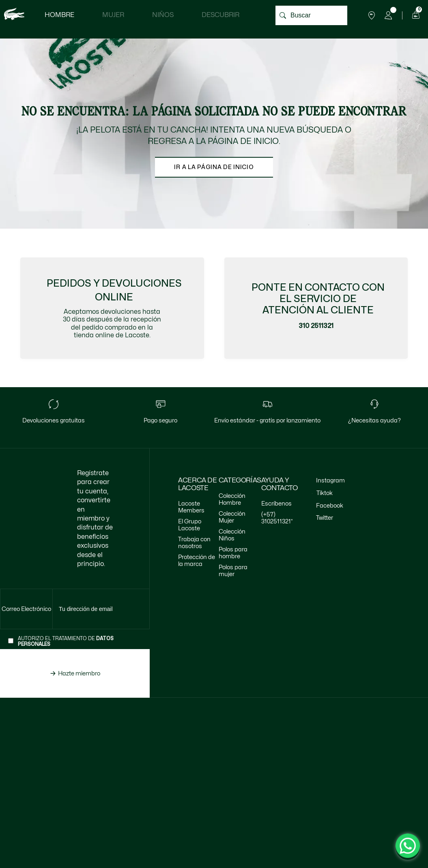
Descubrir (220, 15)
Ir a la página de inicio (214, 167)
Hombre (59, 15)
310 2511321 (316, 326)
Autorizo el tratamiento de (66, 642)
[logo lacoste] (14, 15)
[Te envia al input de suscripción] (27, 609)
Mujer (113, 15)
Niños (163, 15)
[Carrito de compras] (415, 15)
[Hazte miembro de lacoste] (75, 674)
